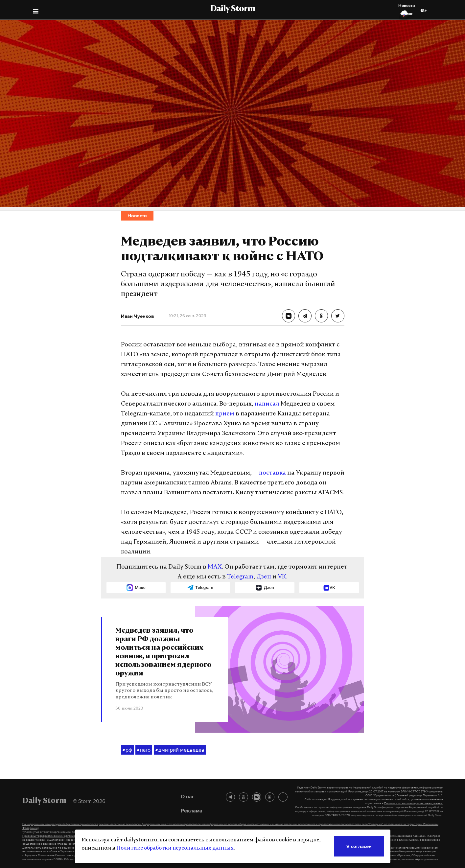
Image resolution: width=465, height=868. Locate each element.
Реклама (192, 810)
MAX (215, 567)
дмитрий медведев (180, 750)
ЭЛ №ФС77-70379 (413, 791)
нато (144, 750)
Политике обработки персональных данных (175, 848)
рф (127, 750)
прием (225, 414)
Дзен (264, 577)
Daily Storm (233, 9)
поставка (272, 473)
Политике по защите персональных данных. (414, 803)
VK (282, 577)
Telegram (240, 577)
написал (267, 404)
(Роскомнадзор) (358, 791)
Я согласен (359, 846)
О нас (188, 796)
